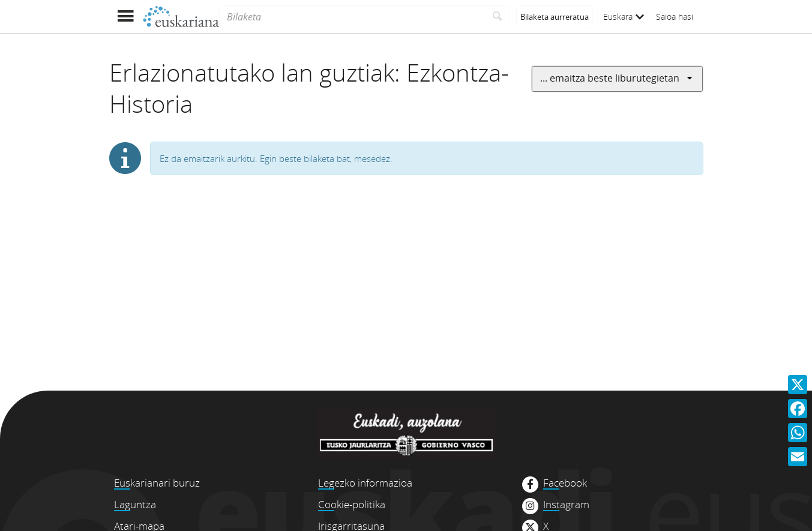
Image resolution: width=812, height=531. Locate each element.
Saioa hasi (675, 16)
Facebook (565, 483)
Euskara (624, 16)
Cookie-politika (352, 504)
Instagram (566, 505)
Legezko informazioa (365, 483)
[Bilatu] (498, 17)
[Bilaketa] (352, 17)
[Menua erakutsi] (126, 16)
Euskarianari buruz (157, 483)
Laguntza (135, 504)
